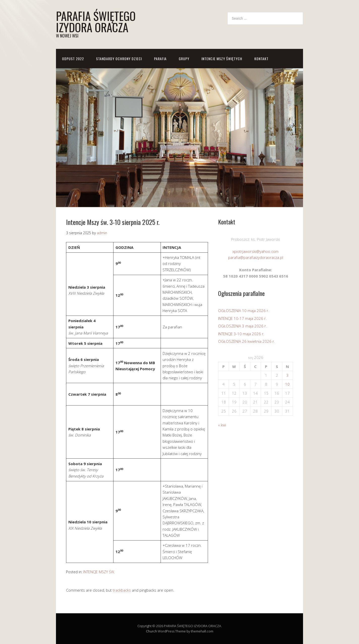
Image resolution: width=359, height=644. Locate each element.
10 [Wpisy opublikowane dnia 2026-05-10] (287, 384)
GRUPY (184, 59)
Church (152, 631)
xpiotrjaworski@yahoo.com (256, 251)
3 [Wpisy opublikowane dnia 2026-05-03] (288, 375)
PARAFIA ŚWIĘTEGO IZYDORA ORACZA (96, 21)
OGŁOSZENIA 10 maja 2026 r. (244, 311)
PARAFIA (160, 59)
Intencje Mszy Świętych (222, 59)
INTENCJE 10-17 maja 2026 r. (242, 318)
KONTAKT (261, 59)
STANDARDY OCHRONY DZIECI (119, 59)
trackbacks (122, 590)
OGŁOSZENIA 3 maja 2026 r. (243, 326)
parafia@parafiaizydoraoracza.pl (256, 257)
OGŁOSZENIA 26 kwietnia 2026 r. (247, 341)
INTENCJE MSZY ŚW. (99, 572)
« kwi (222, 425)
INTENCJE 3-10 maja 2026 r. (241, 334)
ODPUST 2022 (73, 59)
